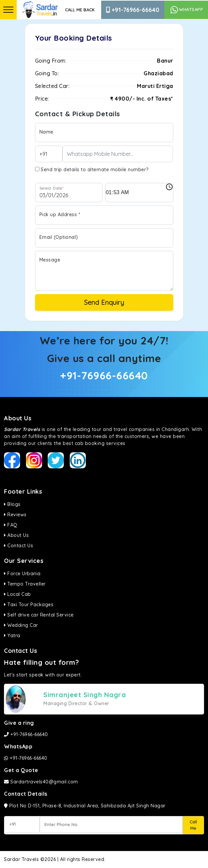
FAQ (11, 525)
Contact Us (19, 546)
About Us (16, 535)
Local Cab (18, 594)
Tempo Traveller (25, 584)
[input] (139, 193)
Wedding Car (21, 625)
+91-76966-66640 (133, 10)
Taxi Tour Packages (29, 605)
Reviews (15, 515)
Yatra (12, 636)
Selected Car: (52, 86)
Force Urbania (22, 574)
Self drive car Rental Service (39, 615)
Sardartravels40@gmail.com (41, 782)
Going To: (47, 73)
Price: (42, 99)
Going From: (51, 61)
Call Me (193, 825)
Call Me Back (80, 10)
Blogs (12, 504)
